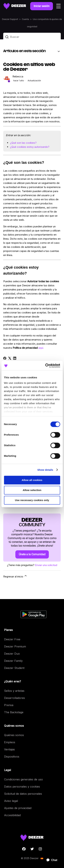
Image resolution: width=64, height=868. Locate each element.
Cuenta (25, 19)
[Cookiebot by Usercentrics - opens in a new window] (46, 366)
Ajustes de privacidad (18, 808)
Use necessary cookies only (32, 500)
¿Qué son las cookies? (23, 143)
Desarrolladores (15, 698)
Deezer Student (14, 668)
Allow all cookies (32, 480)
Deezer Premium (15, 646)
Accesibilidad (12, 815)
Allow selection (32, 490)
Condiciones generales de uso (23, 779)
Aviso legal (11, 801)
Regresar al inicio (15, 576)
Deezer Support (10, 19)
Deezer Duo (12, 654)
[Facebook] (5, 358)
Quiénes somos (14, 735)
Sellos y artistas (14, 691)
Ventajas (9, 749)
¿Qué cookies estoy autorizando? (30, 147)
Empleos (10, 742)
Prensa (9, 705)
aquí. (41, 348)
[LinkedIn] (15, 358)
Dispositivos (12, 757)
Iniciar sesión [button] (42, 6)
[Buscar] (32, 37)
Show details (45, 470)
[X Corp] (10, 358)
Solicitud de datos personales (23, 794)
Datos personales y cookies (22, 787)
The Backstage (14, 712)
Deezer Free (12, 639)
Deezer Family (13, 661)
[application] (50, 860)
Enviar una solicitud (46, 565)
